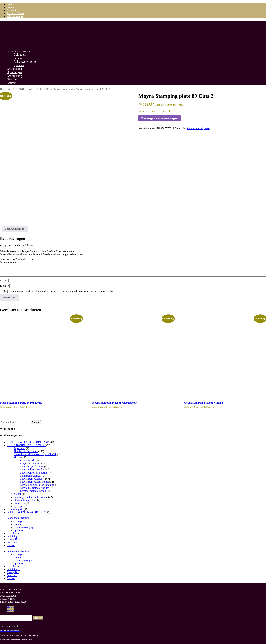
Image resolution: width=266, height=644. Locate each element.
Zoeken (36, 422)
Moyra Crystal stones (32, 466)
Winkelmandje (15, 16)
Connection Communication (21, 639)
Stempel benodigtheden (33, 491)
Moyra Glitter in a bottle (34, 472)
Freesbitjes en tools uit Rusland (31, 497)
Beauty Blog (14, 76)
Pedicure (19, 58)
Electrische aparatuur (25, 500)
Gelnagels (20, 55)
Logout (11, 7)
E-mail (5, 286)
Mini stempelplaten (31, 475)
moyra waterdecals (30, 463)
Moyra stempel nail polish (35, 481)
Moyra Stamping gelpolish (35, 487)
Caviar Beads (28, 460)
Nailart (17, 494)
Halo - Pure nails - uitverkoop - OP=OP (35, 454)
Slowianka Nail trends (26, 451)
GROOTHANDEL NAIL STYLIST (26, 89)
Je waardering (9, 259)
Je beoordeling (9, 262)
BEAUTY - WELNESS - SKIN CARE (28, 442)
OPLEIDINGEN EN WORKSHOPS (27, 512)
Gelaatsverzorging (25, 62)
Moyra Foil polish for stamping (37, 484)
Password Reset (15, 13)
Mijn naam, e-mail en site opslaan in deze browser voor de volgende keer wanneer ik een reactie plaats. (60, 291)
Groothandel (14, 69)
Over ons (12, 79)
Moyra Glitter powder (32, 469)
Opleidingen (14, 72)
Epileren (19, 65)
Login (10, 4)
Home (3, 89)
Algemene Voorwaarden (10, 626)
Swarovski (19, 503)
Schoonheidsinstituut (20, 51)
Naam (4, 280)
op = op (18, 506)
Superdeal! (19, 448)
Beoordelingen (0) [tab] (15, 228)
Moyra (49, 89)
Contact (12, 83)
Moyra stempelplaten (65, 89)
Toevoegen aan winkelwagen (159, 118)
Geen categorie (15, 509)
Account (11, 10)
